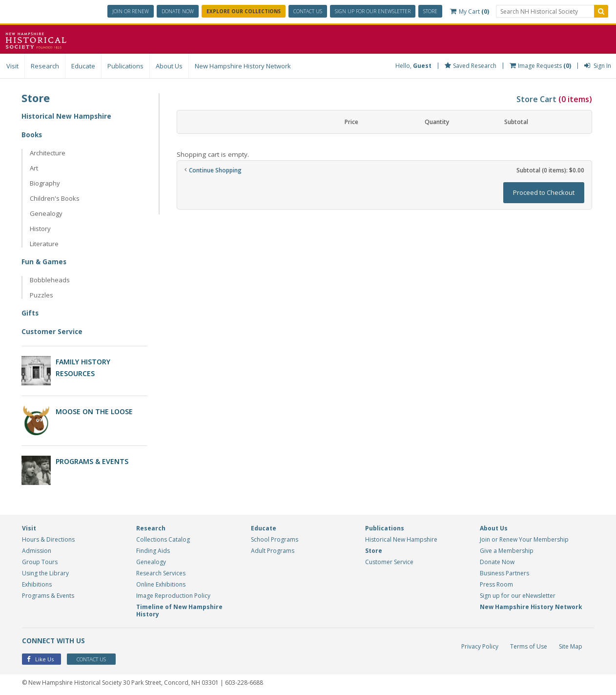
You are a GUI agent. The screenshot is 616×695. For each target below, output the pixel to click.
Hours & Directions (48, 538)
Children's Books (55, 198)
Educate (83, 66)
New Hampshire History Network (243, 66)
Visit (12, 66)
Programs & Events (92, 460)
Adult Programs (273, 549)
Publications (125, 66)
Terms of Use (529, 645)
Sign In (598, 66)
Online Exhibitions (161, 583)
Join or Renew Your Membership (524, 538)
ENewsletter (373, 11)
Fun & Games (44, 262)
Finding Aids (153, 549)
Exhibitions (37, 583)
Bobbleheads (50, 280)
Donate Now (497, 560)
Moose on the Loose (94, 411)
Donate (178, 11)
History (40, 229)
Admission (37, 549)
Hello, (413, 66)
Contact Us (308, 11)
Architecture (48, 153)
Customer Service (52, 331)
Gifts (30, 313)
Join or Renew (131, 11)
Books (32, 135)
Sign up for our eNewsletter (518, 594)
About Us (169, 66)
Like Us (40, 658)
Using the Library (45, 572)
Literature (44, 244)
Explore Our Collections (244, 11)
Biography (45, 183)
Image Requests (540, 66)
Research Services (161, 572)
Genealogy (46, 213)
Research (45, 66)
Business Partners (504, 572)
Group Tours (40, 560)
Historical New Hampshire (67, 116)
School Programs (275, 538)
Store (430, 11)
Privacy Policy (480, 645)
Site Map (571, 645)
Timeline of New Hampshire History (179, 609)
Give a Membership (507, 549)
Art (34, 168)
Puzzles (41, 295)
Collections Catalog (163, 538)
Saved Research (471, 66)
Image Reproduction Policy (173, 594)
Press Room (496, 583)
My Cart (470, 11)
